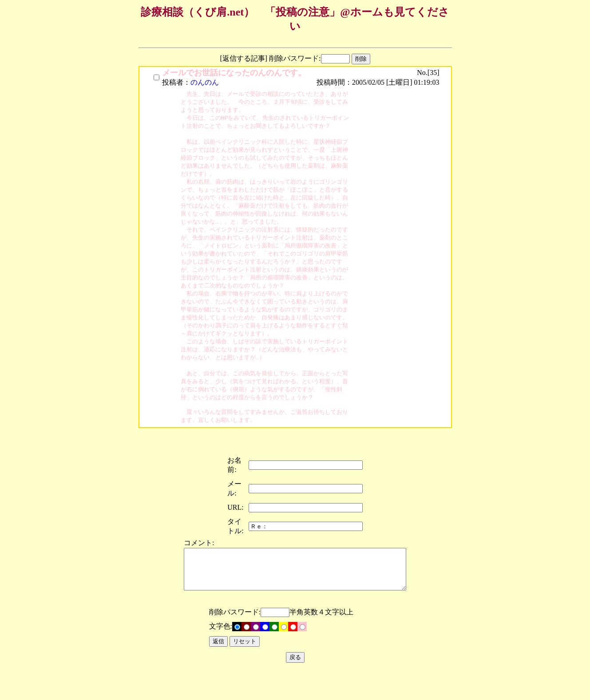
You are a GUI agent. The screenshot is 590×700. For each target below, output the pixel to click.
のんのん (205, 82)
